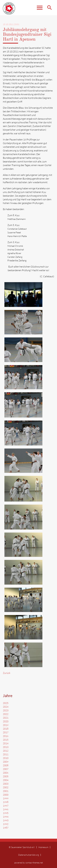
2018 (6, 729)
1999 (6, 798)
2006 (6, 773)
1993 (6, 820)
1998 (6, 802)
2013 (6, 747)
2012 (6, 751)
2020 (6, 721)
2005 (6, 776)
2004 (6, 780)
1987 (6, 828)
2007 (6, 769)
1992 (6, 824)
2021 (6, 718)
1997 (6, 806)
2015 (6, 740)
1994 (6, 817)
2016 (6, 736)
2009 (6, 762)
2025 (6, 703)
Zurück (7, 673)
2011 (6, 754)
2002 (6, 787)
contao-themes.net (34, 863)
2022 (6, 714)
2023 (6, 710)
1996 (6, 809)
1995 (6, 813)
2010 (6, 758)
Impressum (43, 847)
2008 (6, 765)
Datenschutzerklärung (29, 855)
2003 (6, 784)
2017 (6, 732)
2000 (6, 795)
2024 (6, 707)
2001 (6, 791)
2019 (6, 725)
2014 (6, 743)
